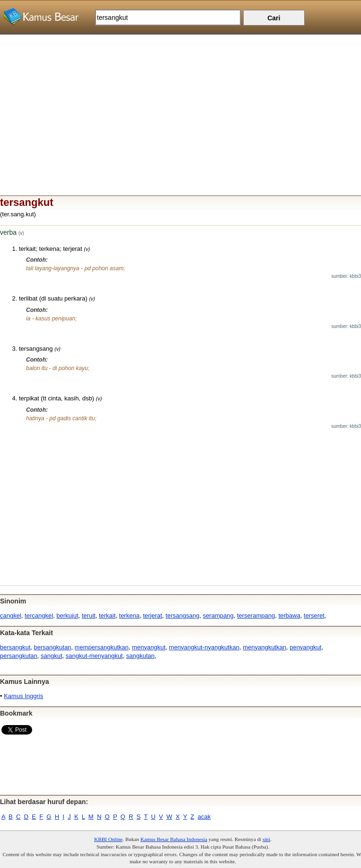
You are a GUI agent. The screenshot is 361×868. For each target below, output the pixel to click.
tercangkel (39, 616)
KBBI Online (108, 839)
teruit (89, 616)
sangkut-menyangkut (94, 656)
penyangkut (305, 647)
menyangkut (149, 647)
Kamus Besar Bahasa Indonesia (174, 839)
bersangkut (15, 647)
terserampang (256, 616)
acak (204, 817)
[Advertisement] (180, 101)
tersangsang (183, 616)
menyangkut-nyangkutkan (204, 647)
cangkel (11, 616)
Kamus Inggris (23, 696)
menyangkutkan (264, 647)
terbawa (289, 616)
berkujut (67, 616)
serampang (218, 616)
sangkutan (141, 656)
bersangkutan (53, 647)
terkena (129, 616)
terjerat (152, 616)
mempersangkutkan (102, 647)
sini (266, 839)
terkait (107, 616)
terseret (314, 616)
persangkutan (19, 656)
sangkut (52, 656)
